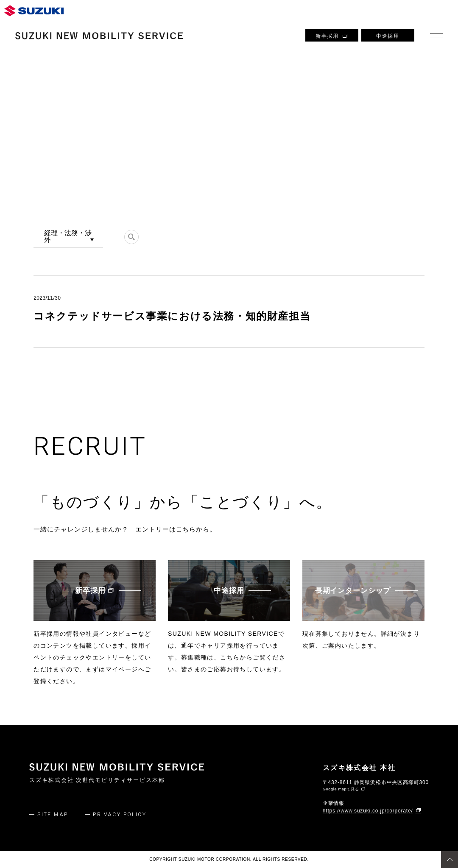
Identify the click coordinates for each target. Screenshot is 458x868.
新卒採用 (332, 36)
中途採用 (388, 36)
